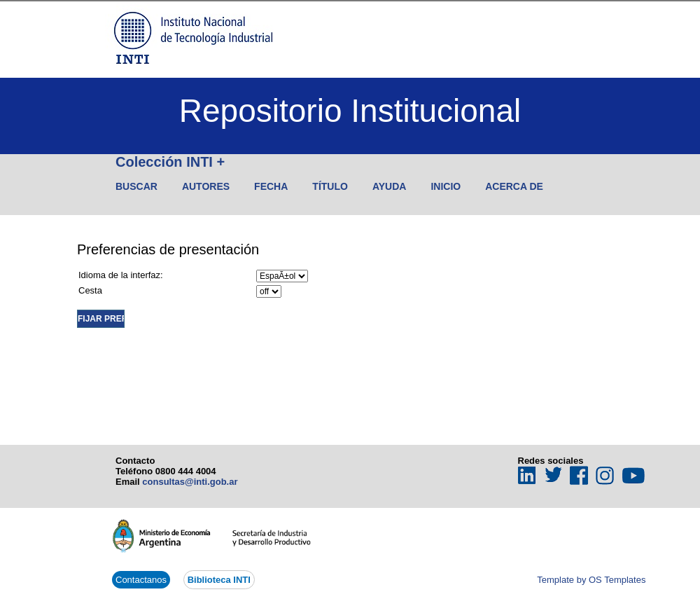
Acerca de (514, 186)
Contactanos (141, 580)
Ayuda (390, 186)
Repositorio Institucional (350, 111)
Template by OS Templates (591, 580)
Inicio (446, 186)
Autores (206, 186)
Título (330, 186)
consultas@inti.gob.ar (190, 482)
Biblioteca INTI (219, 580)
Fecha (271, 186)
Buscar (136, 186)
